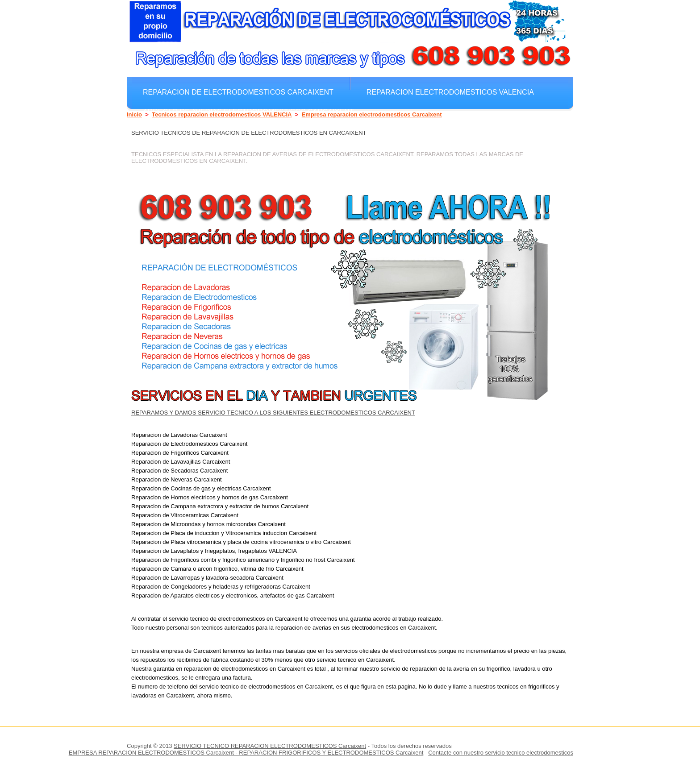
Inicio (134, 114)
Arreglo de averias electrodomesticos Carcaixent (248, 112)
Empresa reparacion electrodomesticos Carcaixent (372, 114)
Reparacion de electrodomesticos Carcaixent (238, 92)
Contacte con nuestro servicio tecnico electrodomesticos (501, 753)
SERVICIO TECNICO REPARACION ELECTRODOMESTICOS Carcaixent (270, 746)
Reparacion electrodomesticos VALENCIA (450, 92)
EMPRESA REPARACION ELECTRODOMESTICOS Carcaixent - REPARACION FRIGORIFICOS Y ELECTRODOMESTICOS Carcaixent (246, 753)
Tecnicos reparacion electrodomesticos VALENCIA (222, 114)
